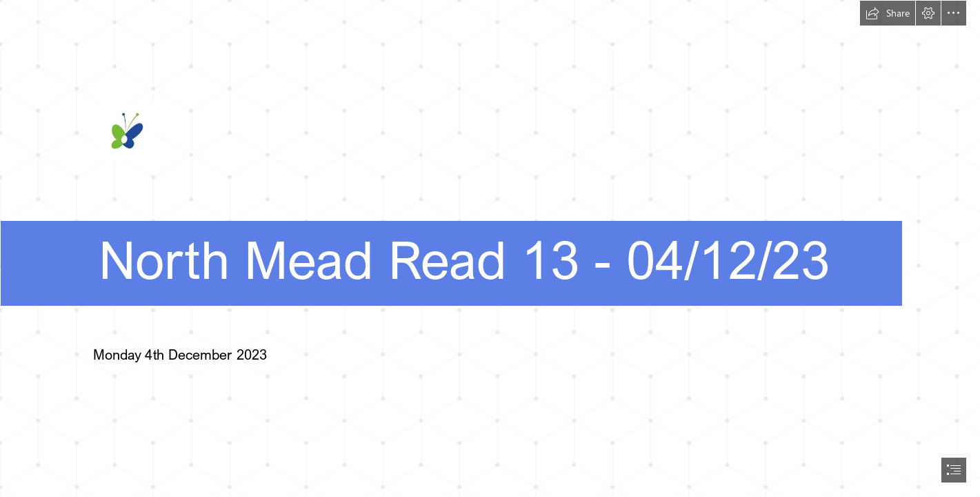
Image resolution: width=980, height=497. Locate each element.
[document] (490, 248)
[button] (888, 13)
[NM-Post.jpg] (490, 164)
